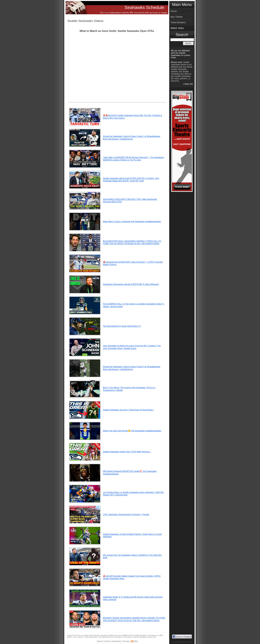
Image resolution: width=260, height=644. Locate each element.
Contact (107, 641)
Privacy (126, 641)
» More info (188, 84)
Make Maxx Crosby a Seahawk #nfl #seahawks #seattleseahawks (132, 222)
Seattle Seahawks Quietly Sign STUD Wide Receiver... (127, 452)
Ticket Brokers (178, 22)
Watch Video (177, 28)
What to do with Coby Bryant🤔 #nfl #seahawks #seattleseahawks (132, 431)
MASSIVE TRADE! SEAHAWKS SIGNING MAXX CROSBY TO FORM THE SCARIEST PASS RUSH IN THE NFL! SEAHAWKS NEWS (134, 619)
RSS (136, 641)
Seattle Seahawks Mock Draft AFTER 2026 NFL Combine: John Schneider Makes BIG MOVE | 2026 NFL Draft (131, 180)
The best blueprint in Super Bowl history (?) (122, 326)
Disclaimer (117, 641)
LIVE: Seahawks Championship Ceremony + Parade (126, 514)
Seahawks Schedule (144, 7)
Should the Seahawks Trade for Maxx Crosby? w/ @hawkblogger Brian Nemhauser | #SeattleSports (132, 138)
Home (174, 11)
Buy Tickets (177, 17)
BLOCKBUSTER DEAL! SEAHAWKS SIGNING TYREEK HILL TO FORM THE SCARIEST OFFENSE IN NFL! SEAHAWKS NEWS (132, 242)
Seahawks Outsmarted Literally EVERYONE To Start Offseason (131, 284)
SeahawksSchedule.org (75, 635)
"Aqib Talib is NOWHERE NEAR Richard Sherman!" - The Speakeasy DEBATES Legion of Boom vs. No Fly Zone (134, 159)
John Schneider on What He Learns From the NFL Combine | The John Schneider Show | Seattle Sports (132, 347)
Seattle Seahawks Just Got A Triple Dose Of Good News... (129, 410)
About (99, 641)
